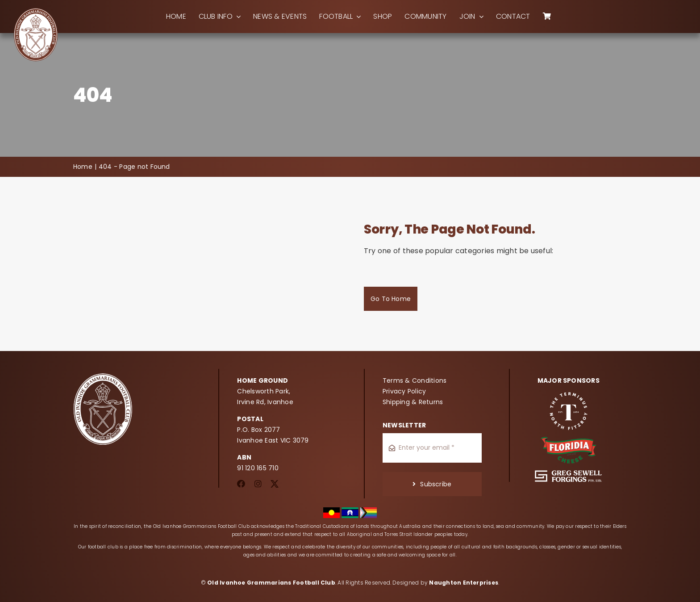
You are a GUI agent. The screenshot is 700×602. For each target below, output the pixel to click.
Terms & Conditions (415, 380)
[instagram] (258, 484)
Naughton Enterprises (464, 583)
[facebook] (241, 484)
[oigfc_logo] (36, 11)
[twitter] (275, 484)
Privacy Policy (404, 391)
